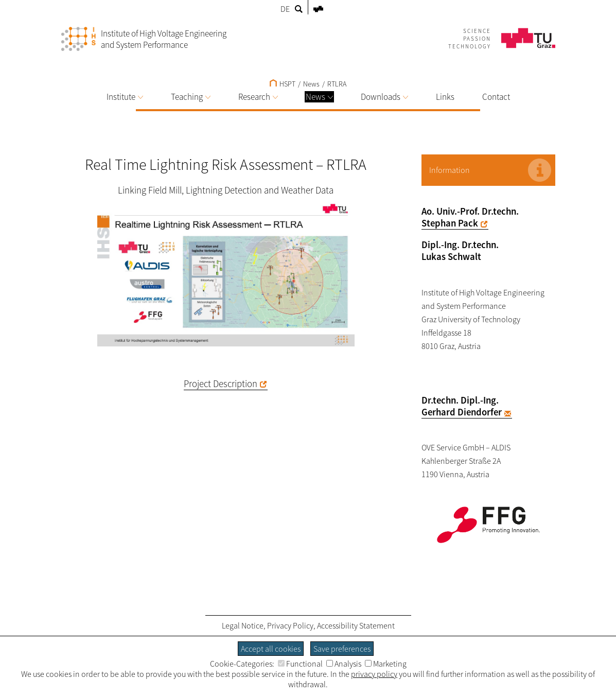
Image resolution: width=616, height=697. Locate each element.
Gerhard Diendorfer (462, 412)
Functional (300, 664)
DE (285, 9)
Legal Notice (243, 625)
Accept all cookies (271, 649)
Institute (125, 97)
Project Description (221, 384)
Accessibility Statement (356, 625)
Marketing (386, 664)
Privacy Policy (290, 625)
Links (445, 97)
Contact (496, 97)
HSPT (283, 84)
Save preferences (342, 649)
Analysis (344, 664)
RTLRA (337, 84)
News (319, 97)
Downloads (384, 97)
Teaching (191, 97)
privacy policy (374, 674)
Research (258, 97)
